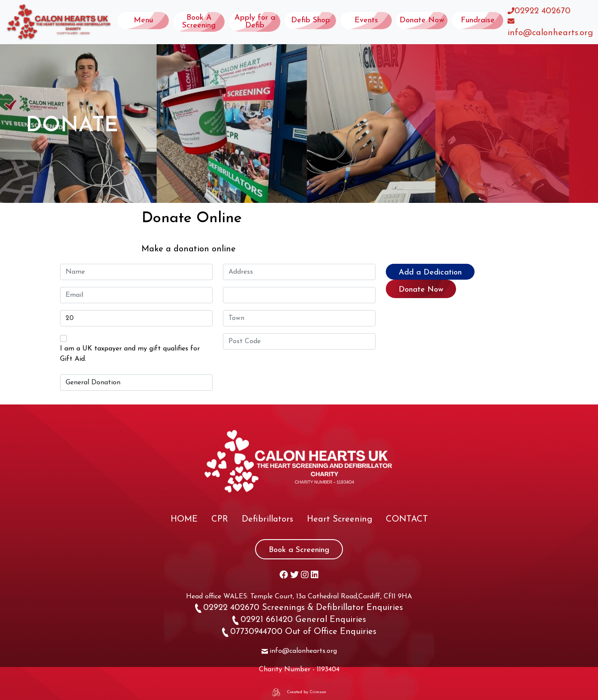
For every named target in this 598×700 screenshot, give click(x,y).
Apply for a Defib (255, 22)
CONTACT (407, 519)
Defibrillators (267, 519)
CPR (220, 519)
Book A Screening (199, 22)
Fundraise (478, 20)
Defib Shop (311, 20)
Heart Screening (340, 519)
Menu (143, 20)
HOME (184, 519)
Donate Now (422, 20)
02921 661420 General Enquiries (299, 620)
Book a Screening (299, 550)
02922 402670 (542, 11)
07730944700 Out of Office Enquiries (299, 632)
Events (366, 20)
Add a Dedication (430, 273)
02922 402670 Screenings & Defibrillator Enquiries (299, 608)
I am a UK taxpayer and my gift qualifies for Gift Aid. (130, 354)
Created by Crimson (307, 692)
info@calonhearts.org (550, 33)
